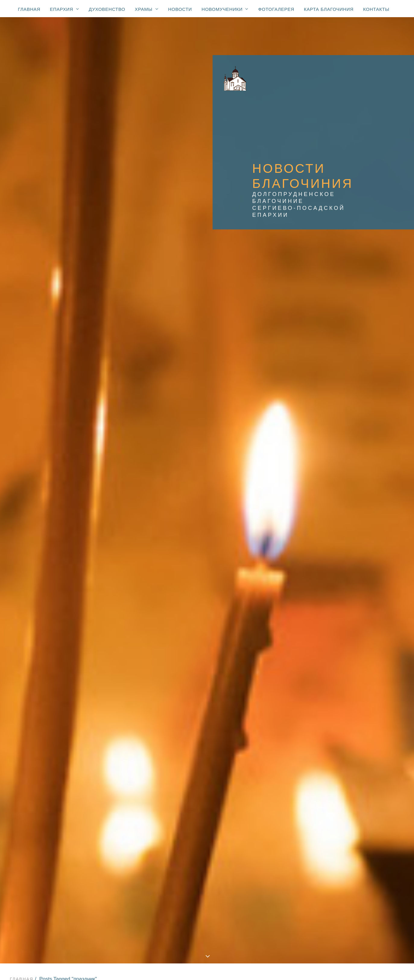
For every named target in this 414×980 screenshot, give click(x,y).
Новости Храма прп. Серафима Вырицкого (90, 233)
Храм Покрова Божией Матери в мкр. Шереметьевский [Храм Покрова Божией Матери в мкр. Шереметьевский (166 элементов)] (357, 511)
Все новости (87, 212)
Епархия (65, 9)
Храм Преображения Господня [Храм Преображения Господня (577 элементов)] (356, 522)
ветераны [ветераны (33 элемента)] (370, 561)
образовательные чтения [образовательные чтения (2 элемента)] (350, 644)
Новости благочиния (139, 212)
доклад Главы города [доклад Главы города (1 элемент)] (345, 579)
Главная (29, 9)
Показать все (46, 212)
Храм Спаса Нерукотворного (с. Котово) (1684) (208, 840)
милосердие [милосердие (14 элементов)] (364, 618)
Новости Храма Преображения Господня (224, 212)
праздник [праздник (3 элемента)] (331, 653)
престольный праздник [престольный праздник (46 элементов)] (347, 661)
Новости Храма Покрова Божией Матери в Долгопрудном (84, 226)
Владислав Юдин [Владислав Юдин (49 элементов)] (340, 387)
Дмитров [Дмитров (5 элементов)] (367, 409)
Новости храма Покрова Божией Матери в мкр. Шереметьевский (205, 219)
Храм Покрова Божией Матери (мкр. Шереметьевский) (209, 862)
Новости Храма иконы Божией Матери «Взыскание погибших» (133, 240)
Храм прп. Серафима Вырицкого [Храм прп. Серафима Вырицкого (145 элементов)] (357, 544)
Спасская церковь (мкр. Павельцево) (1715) (208, 854)
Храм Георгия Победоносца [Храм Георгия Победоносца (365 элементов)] (352, 462)
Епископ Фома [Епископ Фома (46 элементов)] (337, 435)
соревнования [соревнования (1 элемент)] (337, 688)
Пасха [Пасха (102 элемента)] (387, 453)
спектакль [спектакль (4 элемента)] (332, 705)
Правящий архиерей (208, 788)
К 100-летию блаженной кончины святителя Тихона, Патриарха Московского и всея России (208, 929)
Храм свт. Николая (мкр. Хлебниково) (209, 884)
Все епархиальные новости (208, 803)
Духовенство (107, 9)
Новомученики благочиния (208, 921)
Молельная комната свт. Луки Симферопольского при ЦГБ (208, 899)
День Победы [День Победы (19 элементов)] (335, 409)
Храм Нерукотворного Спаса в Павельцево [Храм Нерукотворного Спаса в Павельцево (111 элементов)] (356, 485)
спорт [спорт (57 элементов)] (358, 705)
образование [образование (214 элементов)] (335, 635)
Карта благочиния (329, 9)
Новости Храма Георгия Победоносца (71, 219)
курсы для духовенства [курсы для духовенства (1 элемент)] (348, 609)
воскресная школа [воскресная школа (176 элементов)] (342, 570)
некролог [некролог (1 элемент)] (361, 627)
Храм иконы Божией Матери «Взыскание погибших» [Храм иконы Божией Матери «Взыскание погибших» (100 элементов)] (352, 533)
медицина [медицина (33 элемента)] (331, 618)
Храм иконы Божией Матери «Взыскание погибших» (208, 869)
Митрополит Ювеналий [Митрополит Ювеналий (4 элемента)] (347, 453)
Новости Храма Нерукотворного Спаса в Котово (209, 233)
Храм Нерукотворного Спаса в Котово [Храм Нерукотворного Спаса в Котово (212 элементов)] (356, 472)
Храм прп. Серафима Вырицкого (208, 877)
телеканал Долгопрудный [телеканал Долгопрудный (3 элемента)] (350, 723)
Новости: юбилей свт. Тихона (208, 936)
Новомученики (225, 9)
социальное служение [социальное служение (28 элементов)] (346, 696)
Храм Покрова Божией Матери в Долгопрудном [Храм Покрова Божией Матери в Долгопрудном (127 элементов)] (357, 498)
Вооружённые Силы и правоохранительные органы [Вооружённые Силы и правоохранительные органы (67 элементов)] (355, 398)
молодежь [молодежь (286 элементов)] (332, 627)
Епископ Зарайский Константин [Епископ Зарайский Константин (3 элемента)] (357, 418)
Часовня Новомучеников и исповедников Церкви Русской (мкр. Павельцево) (208, 891)
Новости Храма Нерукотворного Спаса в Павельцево (227, 226)
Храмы (147, 9)
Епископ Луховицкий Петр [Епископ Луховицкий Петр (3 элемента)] (350, 427)
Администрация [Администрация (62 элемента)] (338, 379)
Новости (180, 9)
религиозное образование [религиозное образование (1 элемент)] (351, 679)
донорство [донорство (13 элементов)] (333, 587)
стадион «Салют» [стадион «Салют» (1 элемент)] (340, 714)
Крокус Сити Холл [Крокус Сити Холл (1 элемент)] (340, 444)
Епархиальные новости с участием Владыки (208, 795)
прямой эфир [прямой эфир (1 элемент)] (335, 670)
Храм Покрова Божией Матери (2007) (208, 847)
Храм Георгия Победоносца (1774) (208, 832)
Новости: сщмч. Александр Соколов (208, 943)
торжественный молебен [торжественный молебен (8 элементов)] (349, 731)
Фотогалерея (276, 9)
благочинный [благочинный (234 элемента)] (336, 561)
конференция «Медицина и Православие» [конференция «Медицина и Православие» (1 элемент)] (351, 598)
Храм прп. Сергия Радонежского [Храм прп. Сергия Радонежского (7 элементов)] (358, 552)
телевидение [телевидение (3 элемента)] (382, 714)
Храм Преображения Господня (208, 825)
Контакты (376, 9)
